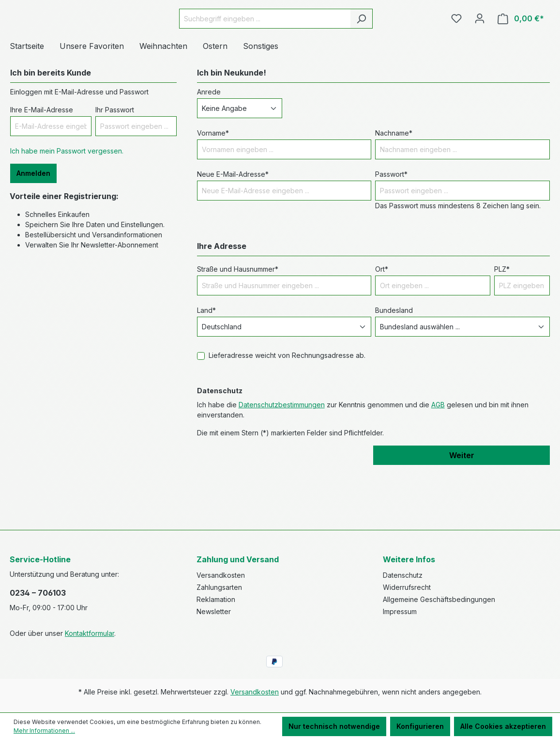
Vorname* (213, 188)
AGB (438, 459)
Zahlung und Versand (238, 559)
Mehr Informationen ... (44, 731)
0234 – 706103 (38, 593)
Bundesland (394, 365)
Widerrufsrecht (407, 587)
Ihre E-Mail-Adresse (42, 164)
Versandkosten (221, 575)
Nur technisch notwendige (334, 726)
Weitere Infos (409, 559)
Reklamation (216, 599)
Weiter (462, 510)
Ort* (382, 324)
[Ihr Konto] (480, 46)
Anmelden (33, 228)
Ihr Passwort (115, 164)
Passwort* (391, 229)
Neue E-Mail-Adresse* (233, 229)
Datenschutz (403, 575)
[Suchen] (386, 46)
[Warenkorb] (521, 46)
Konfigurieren (420, 726)
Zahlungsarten (219, 587)
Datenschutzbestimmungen (282, 459)
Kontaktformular (90, 633)
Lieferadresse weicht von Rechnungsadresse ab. (287, 410)
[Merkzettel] (456, 46)
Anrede (209, 146)
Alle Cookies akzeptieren (503, 726)
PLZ (502, 324)
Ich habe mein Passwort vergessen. (67, 206)
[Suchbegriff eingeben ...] (289, 46)
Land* (206, 365)
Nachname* (394, 188)
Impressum (400, 611)
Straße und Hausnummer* (238, 324)
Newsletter (214, 611)
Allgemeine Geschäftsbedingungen (439, 599)
